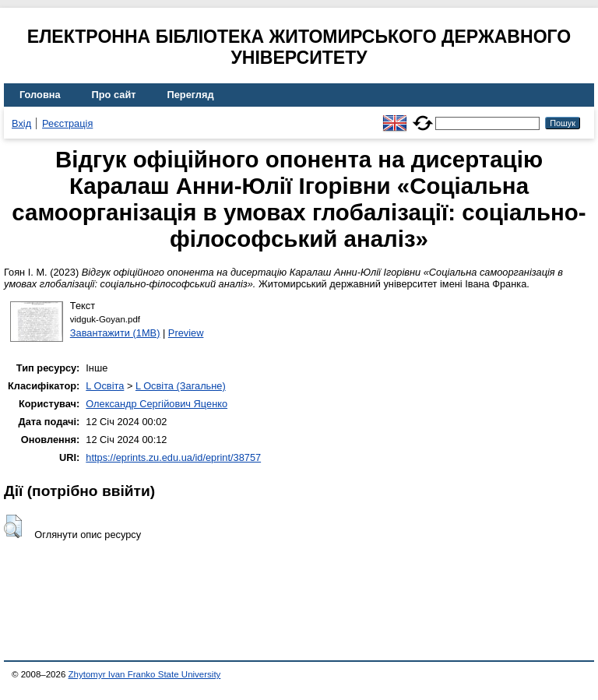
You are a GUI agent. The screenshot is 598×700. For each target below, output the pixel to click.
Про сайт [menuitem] (114, 95)
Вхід (21, 123)
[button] (13, 526)
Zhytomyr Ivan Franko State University (145, 674)
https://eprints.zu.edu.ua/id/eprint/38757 (173, 457)
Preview (186, 333)
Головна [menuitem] (40, 95)
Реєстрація (67, 123)
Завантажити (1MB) (115, 333)
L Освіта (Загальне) (181, 386)
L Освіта (105, 386)
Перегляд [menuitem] (191, 95)
